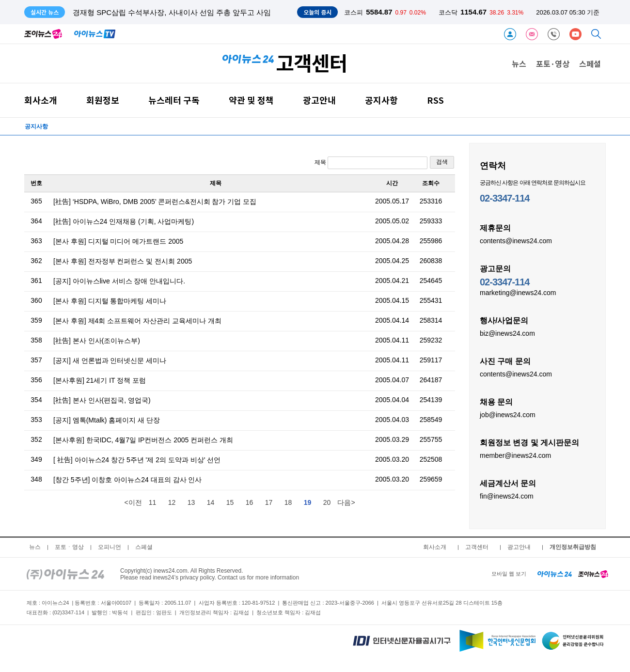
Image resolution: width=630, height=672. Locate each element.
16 (250, 502)
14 (211, 502)
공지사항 (381, 100)
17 (269, 502)
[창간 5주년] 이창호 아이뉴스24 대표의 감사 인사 (127, 480)
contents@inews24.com (516, 240)
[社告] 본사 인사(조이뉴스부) (97, 341)
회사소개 (41, 100)
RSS (435, 100)
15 (230, 502)
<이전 (133, 502)
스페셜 (590, 63)
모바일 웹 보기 (509, 574)
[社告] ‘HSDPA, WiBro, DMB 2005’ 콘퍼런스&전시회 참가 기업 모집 (155, 202)
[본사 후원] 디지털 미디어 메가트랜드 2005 (118, 241)
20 (327, 502)
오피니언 (110, 547)
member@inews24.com (515, 455)
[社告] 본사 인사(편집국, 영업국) (102, 400)
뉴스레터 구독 (174, 100)
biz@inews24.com (507, 333)
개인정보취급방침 (573, 547)
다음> (346, 502)
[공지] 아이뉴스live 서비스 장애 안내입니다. (119, 281)
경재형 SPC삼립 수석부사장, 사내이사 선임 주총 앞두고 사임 (172, 12)
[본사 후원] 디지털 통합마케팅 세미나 (110, 301)
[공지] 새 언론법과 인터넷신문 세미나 (110, 360)
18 (288, 502)
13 (191, 502)
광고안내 (319, 100)
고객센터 (477, 547)
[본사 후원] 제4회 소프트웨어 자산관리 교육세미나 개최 (137, 321)
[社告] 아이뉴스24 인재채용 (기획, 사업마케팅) (124, 221)
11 (153, 502)
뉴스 (519, 63)
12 (172, 502)
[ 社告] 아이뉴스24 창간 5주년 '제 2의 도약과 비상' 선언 (137, 460)
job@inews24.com (508, 414)
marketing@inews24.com (518, 292)
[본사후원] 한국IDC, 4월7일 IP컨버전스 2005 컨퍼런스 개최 (143, 440)
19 (308, 502)
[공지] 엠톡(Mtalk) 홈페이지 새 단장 (107, 420)
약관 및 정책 (251, 100)
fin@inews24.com (507, 496)
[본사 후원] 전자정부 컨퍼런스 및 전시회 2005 (123, 261)
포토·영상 (553, 63)
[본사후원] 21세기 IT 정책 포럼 (100, 380)
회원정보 (103, 100)
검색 (442, 162)
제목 (371, 163)
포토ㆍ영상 (69, 547)
